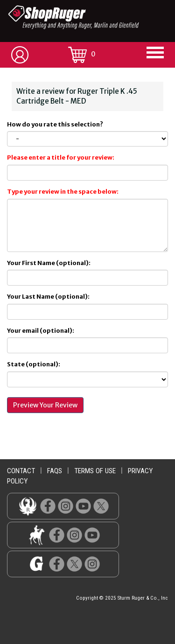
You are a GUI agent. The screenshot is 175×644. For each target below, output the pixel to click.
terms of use (95, 471)
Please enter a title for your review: (61, 157)
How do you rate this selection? (56, 124)
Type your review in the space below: (63, 192)
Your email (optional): (41, 331)
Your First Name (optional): (49, 263)
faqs (55, 471)
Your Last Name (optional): (48, 297)
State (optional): (34, 364)
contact (21, 471)
